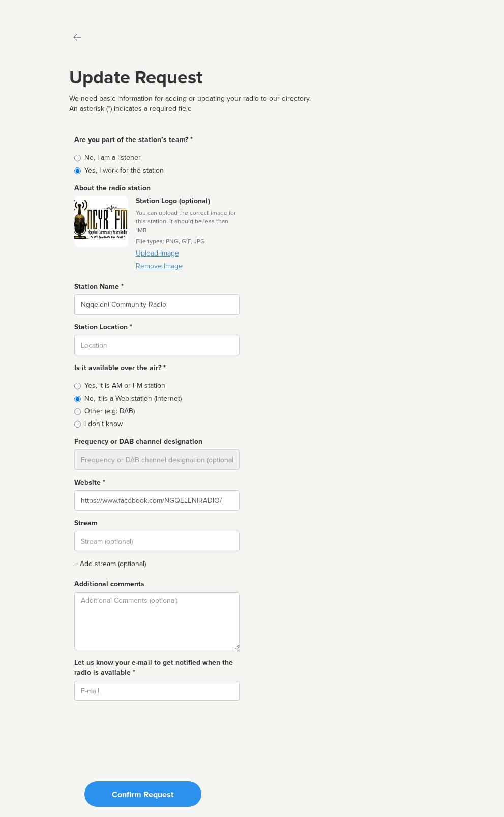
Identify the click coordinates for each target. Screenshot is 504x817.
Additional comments (109, 584)
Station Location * (103, 327)
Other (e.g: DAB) (110, 411)
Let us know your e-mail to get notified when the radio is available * (154, 668)
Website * (90, 482)
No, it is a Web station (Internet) (133, 398)
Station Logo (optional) (173, 201)
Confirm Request (143, 795)
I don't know (103, 424)
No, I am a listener (113, 158)
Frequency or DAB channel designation (138, 442)
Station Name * (99, 286)
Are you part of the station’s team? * (134, 140)
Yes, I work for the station (124, 170)
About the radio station (112, 188)
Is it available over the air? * (120, 368)
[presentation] (152, 728)
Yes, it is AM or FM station (125, 386)
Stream (86, 523)
